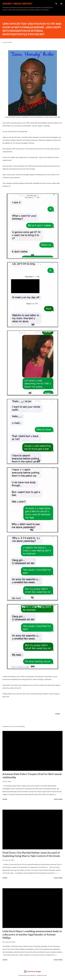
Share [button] (58, 714)
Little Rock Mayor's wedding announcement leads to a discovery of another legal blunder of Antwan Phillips (32, 934)
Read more (58, 799)
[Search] (56, 4)
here (26, 132)
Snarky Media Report (18, 4)
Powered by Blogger (33, 971)
